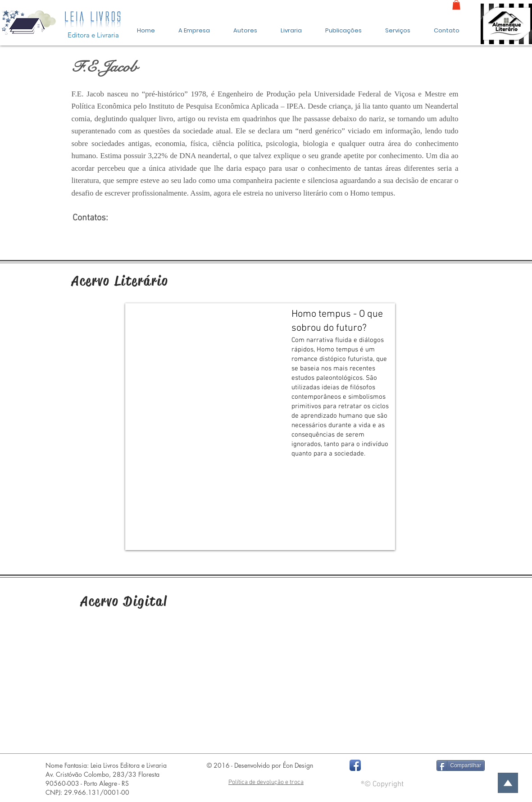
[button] (343, 27)
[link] (456, 5)
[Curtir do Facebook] (396, 766)
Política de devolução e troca (266, 782)
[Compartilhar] (461, 766)
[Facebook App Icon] (355, 765)
